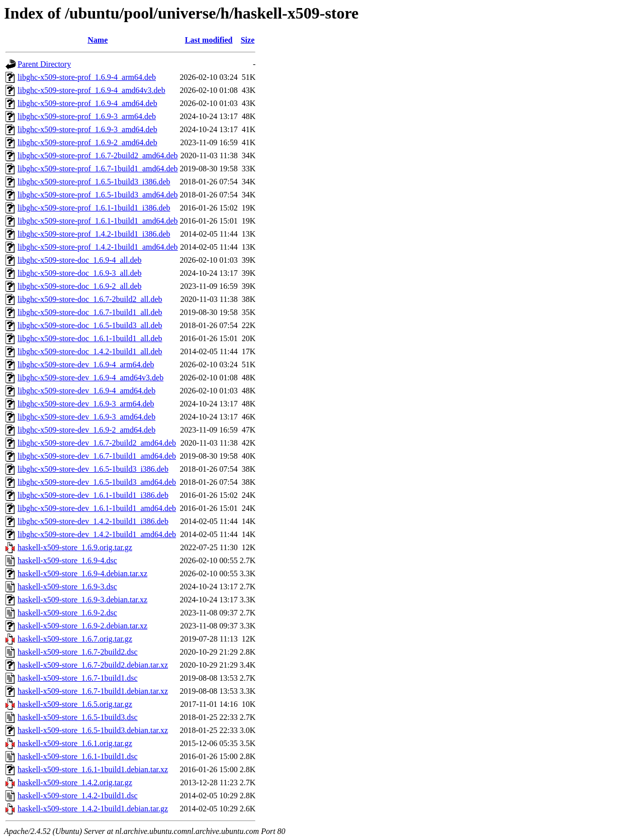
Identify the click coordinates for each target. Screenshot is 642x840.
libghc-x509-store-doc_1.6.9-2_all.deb (80, 286)
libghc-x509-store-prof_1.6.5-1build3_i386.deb (94, 182)
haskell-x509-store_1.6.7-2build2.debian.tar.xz (93, 665)
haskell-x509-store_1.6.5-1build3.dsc (78, 717)
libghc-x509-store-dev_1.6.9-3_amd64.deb (86, 417)
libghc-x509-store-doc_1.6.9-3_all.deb (80, 273)
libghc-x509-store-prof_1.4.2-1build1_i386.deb (94, 234)
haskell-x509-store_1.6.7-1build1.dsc (78, 678)
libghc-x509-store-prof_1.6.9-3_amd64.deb (87, 129)
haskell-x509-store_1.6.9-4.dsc (67, 560)
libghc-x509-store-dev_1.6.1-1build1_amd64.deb (97, 508)
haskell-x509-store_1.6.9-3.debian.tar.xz (82, 600)
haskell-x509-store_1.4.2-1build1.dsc (78, 796)
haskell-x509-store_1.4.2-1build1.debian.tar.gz (93, 809)
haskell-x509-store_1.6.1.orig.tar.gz (75, 743)
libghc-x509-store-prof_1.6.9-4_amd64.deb (87, 103)
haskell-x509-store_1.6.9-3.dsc (67, 587)
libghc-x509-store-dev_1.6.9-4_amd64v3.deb (90, 378)
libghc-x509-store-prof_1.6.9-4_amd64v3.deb (91, 90)
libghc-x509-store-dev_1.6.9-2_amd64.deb (86, 430)
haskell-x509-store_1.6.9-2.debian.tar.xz (82, 626)
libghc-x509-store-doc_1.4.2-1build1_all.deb (90, 351)
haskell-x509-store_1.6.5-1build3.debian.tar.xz (93, 730)
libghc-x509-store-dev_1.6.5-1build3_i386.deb (93, 469)
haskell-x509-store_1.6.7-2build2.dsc (78, 652)
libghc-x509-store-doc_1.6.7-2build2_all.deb (90, 299)
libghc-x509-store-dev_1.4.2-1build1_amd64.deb (97, 534)
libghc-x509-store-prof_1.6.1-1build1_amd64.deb (98, 221)
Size (248, 40)
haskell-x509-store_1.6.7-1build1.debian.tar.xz (93, 691)
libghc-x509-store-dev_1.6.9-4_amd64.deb (86, 391)
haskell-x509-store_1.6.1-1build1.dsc (78, 756)
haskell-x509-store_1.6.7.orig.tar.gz (75, 639)
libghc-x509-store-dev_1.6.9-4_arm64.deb (86, 364)
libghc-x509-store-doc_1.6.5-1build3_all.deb (90, 325)
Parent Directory (44, 64)
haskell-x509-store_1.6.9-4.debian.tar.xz (82, 573)
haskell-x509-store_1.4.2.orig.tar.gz (75, 782)
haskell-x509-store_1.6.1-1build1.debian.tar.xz (93, 769)
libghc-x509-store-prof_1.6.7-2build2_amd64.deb (98, 155)
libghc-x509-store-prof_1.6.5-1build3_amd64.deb (98, 195)
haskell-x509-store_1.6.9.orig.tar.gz (75, 547)
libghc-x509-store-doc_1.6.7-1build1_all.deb (90, 312)
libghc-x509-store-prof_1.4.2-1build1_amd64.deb (98, 247)
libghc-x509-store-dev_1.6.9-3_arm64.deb (86, 404)
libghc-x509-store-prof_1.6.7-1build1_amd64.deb (98, 169)
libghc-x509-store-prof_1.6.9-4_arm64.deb (87, 77)
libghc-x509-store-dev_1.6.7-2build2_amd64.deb (97, 443)
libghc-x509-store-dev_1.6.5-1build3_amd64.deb (97, 482)
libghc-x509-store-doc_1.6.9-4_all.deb (80, 260)
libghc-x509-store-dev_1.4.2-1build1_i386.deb (93, 521)
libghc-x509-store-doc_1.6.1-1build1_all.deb (90, 338)
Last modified (209, 40)
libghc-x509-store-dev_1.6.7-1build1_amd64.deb (97, 456)
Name (98, 40)
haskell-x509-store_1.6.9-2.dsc (67, 613)
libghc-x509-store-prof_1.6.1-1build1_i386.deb (94, 208)
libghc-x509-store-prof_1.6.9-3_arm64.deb (87, 116)
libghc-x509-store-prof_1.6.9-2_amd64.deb (87, 142)
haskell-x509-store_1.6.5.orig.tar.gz (75, 704)
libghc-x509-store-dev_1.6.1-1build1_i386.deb (93, 495)
